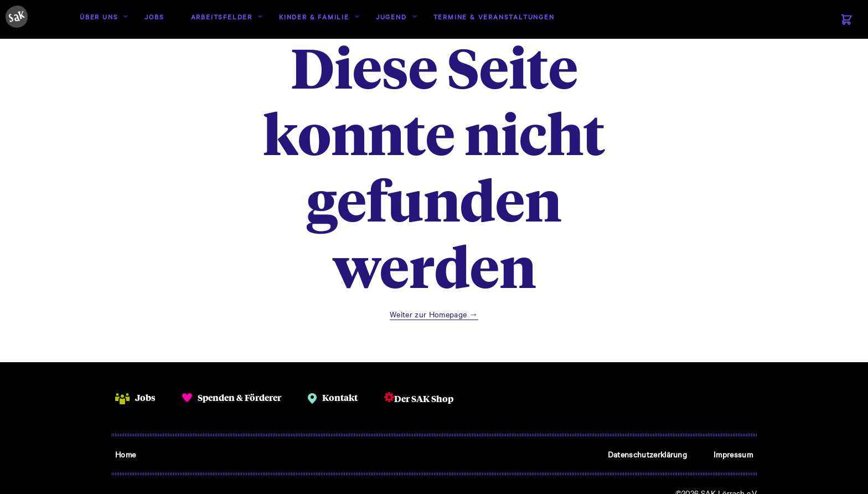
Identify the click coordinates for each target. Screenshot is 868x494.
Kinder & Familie (314, 17)
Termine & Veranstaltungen (494, 17)
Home (125, 454)
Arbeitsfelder (222, 17)
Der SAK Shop (424, 398)
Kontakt (340, 397)
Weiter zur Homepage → (434, 314)
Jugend (391, 17)
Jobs (154, 17)
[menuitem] (99, 17)
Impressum (733, 454)
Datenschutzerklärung (647, 454)
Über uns (99, 17)
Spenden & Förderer (239, 397)
